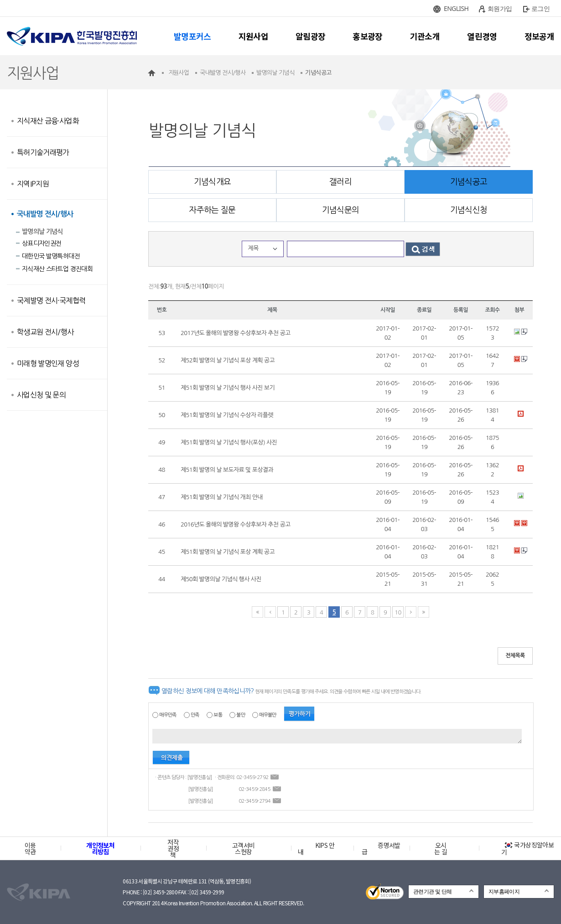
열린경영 (482, 36)
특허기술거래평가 (43, 152)
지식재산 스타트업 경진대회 (57, 269)
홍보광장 (367, 36)
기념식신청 (469, 210)
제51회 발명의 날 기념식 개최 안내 (222, 497)
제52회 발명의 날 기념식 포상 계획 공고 (228, 360)
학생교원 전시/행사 (45, 332)
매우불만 (268, 715)
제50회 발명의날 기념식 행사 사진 (221, 579)
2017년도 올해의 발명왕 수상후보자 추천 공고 (236, 333)
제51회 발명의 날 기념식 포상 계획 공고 (228, 552)
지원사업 (253, 36)
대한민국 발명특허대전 (51, 256)
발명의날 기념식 (42, 232)
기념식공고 (469, 182)
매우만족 (168, 715)
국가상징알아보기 (527, 848)
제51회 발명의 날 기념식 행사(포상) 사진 (229, 442)
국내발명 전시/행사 (45, 214)
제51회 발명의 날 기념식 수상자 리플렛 (227, 415)
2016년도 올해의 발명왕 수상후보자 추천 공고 (236, 524)
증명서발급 (381, 848)
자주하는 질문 (212, 210)
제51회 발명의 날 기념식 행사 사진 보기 (228, 388)
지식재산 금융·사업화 (48, 121)
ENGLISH (456, 8)
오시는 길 (441, 848)
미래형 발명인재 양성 (48, 363)
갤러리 (340, 182)
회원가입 (500, 8)
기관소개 (425, 36)
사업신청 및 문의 (41, 395)
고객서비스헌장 (243, 848)
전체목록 (515, 656)
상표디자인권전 (42, 243)
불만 (241, 715)
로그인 (540, 8)
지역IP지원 (33, 184)
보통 (218, 715)
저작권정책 (173, 848)
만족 (195, 715)
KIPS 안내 (316, 848)
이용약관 (30, 848)
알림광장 (310, 36)
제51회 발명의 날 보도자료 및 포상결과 (227, 470)
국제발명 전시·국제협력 (51, 300)
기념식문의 (341, 210)
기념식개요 (213, 182)
